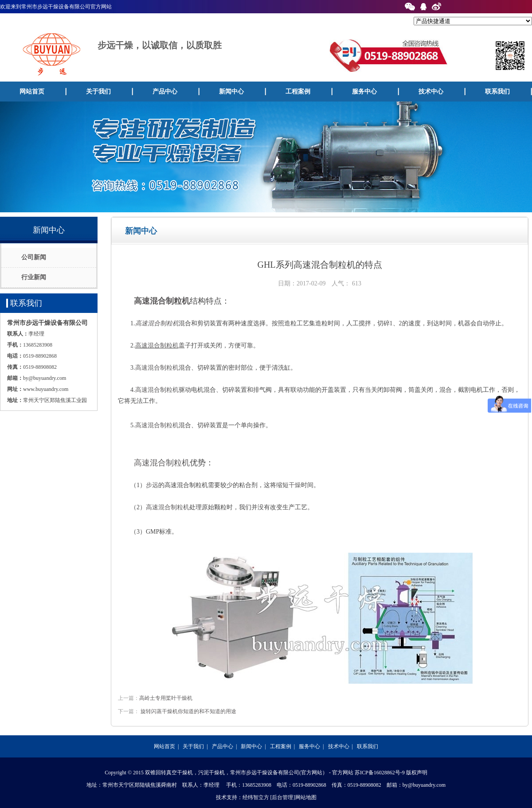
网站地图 (306, 797)
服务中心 (364, 92)
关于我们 (98, 92)
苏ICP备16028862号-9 (380, 773)
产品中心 (165, 92)
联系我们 (368, 746)
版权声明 (417, 773)
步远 (152, 485)
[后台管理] (283, 797)
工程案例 (298, 92)
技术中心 (431, 92)
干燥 (295, 485)
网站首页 (32, 92)
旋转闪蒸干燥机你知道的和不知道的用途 (188, 711)
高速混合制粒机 (162, 301)
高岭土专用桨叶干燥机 (166, 698)
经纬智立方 (256, 797)
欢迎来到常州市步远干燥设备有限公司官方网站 (56, 7)
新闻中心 (231, 92)
